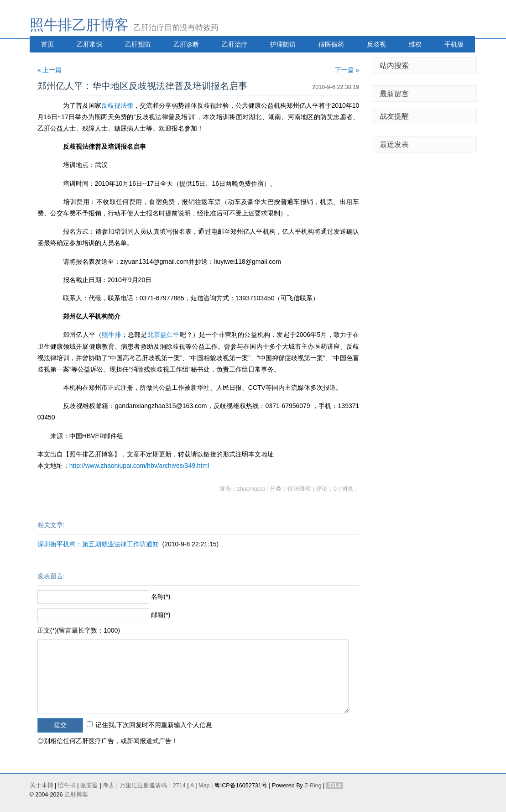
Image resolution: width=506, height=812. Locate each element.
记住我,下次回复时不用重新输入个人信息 (154, 725)
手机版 (454, 44)
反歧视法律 (117, 105)
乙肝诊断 (186, 44)
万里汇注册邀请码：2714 (153, 786)
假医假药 (331, 44)
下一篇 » (347, 70)
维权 (415, 44)
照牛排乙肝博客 (79, 25)
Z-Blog (313, 786)
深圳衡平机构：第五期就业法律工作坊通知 (98, 544)
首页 (47, 44)
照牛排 (112, 335)
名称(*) (161, 597)
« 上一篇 (50, 70)
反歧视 (376, 44)
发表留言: (51, 576)
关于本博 (42, 786)
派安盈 (89, 786)
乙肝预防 (138, 44)
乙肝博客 (76, 795)
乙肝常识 (89, 44)
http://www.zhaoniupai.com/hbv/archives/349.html (139, 466)
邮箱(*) (161, 615)
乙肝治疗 (235, 44)
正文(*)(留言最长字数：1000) (79, 630)
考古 (109, 786)
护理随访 (283, 44)
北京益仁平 (164, 335)
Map (204, 786)
